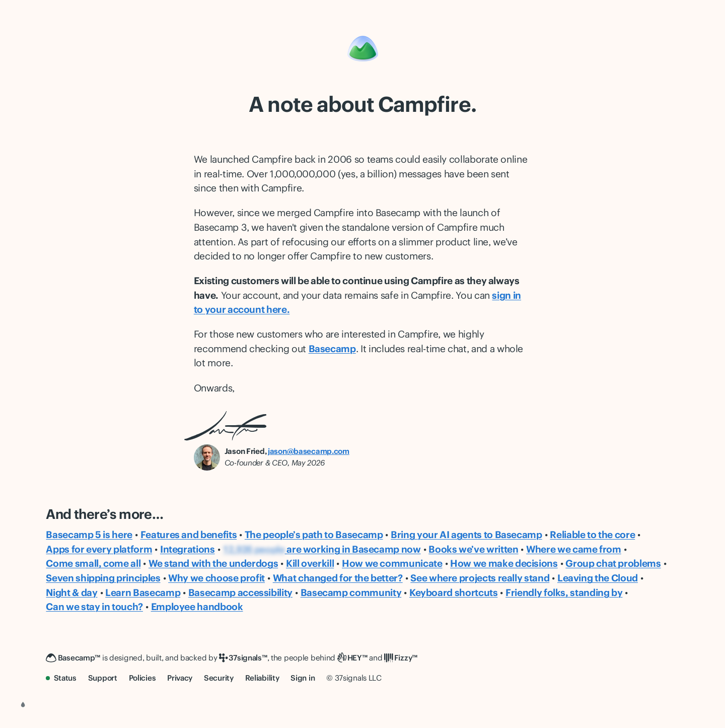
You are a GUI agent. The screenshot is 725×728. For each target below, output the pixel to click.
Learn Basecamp (143, 592)
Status (61, 678)
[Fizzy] (401, 658)
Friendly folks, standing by (564, 592)
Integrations (188, 549)
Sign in (303, 678)
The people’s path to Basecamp (314, 535)
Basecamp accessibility (240, 592)
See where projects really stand (480, 578)
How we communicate (392, 563)
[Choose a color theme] (23, 705)
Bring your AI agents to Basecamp (466, 535)
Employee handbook (197, 607)
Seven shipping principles (103, 578)
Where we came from (574, 549)
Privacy (180, 678)
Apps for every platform (99, 549)
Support (103, 678)
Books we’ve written (473, 549)
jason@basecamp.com (309, 451)
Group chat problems (613, 563)
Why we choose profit (216, 578)
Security (219, 678)
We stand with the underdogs (213, 563)
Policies (142, 678)
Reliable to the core (592, 535)
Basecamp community (351, 592)
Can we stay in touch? (94, 607)
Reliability (262, 678)
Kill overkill (310, 563)
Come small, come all (93, 563)
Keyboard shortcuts (454, 592)
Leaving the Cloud (598, 578)
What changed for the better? (338, 578)
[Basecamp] (363, 49)
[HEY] (352, 658)
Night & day (71, 592)
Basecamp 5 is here (89, 535)
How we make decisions (504, 563)
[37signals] (243, 658)
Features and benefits (189, 535)
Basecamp (332, 349)
